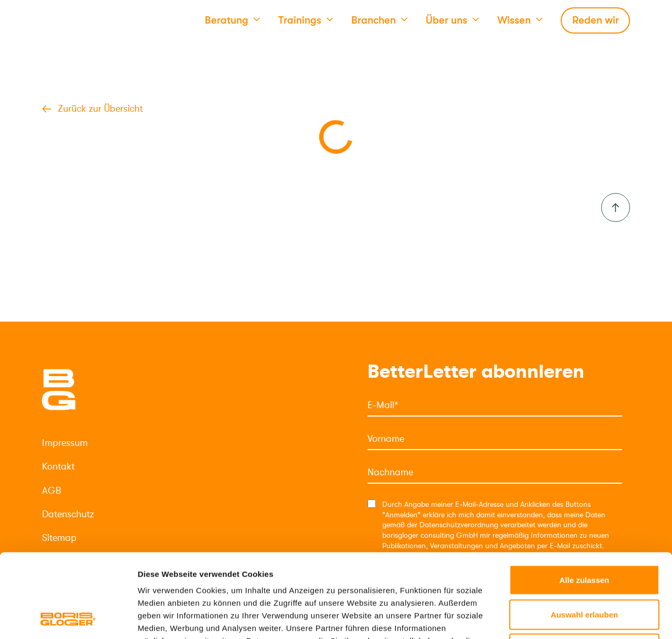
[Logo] (59, 390)
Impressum (65, 443)
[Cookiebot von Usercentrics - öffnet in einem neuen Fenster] (68, 619)
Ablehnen (584, 570)
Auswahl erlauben (584, 536)
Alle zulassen (584, 501)
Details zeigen (558, 618)
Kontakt (58, 466)
